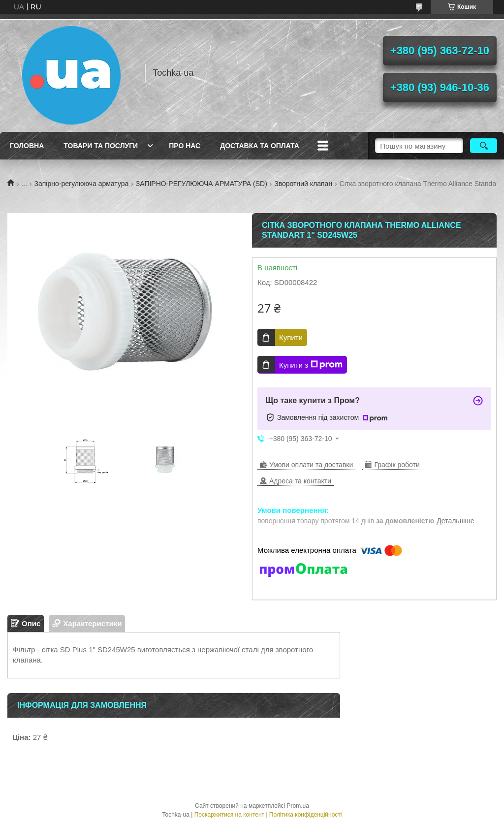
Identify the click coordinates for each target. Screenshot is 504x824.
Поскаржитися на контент (229, 815)
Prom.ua (298, 806)
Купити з (311, 365)
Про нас (185, 146)
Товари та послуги (101, 146)
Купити (291, 337)
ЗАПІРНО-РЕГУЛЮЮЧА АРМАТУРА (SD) (202, 184)
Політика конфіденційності (306, 815)
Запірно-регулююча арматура (82, 184)
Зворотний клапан (303, 184)
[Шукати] (484, 146)
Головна (27, 146)
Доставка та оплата (260, 146)
